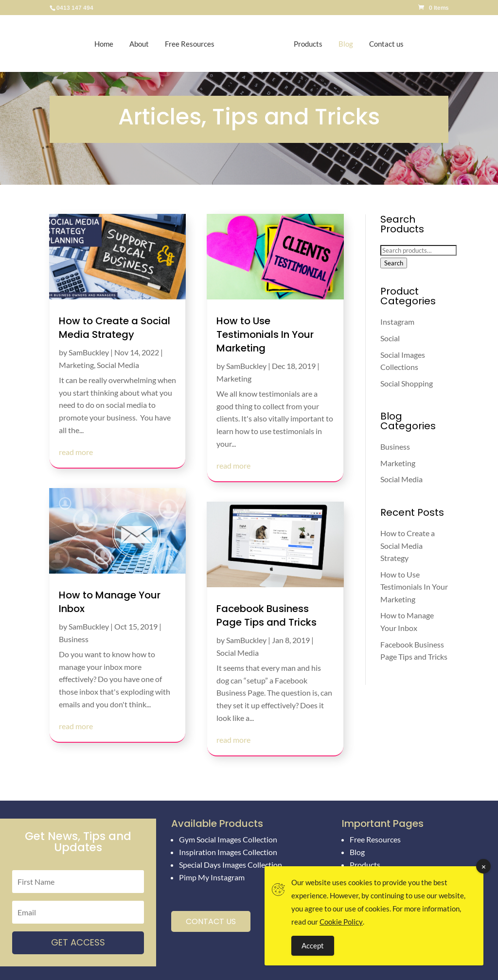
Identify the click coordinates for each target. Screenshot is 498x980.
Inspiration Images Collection (228, 852)
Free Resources (195, 44)
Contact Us (211, 921)
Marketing (76, 365)
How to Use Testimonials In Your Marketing (265, 334)
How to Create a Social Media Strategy (115, 328)
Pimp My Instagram (212, 877)
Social (390, 338)
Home (109, 44)
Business (74, 639)
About (144, 44)
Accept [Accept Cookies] (313, 945)
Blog (341, 44)
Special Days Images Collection (231, 865)
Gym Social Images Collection (228, 839)
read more (76, 452)
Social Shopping (407, 383)
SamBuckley (89, 352)
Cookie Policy (341, 922)
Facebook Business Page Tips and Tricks (267, 615)
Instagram (397, 322)
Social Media (118, 365)
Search (394, 263)
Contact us (382, 44)
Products (303, 44)
